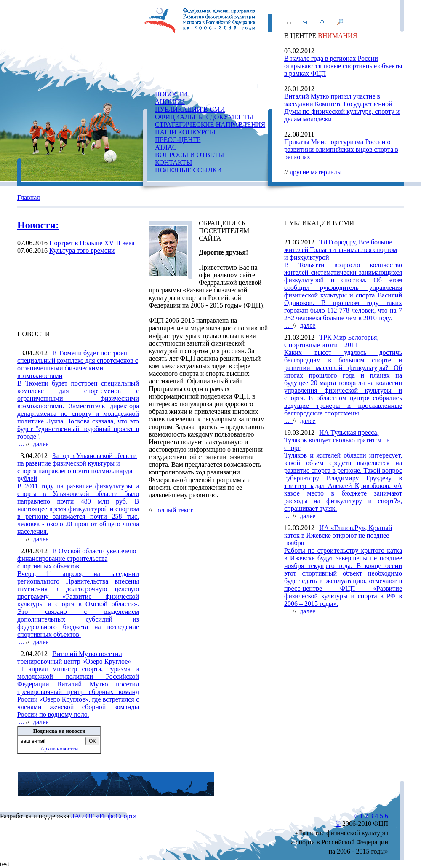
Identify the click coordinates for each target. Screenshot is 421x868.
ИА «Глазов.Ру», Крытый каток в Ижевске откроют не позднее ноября (338, 535)
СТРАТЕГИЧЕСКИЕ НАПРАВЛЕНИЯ (210, 125)
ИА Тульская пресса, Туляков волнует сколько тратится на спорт (337, 440)
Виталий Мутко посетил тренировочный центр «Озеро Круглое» (74, 658)
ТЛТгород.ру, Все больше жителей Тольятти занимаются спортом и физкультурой (341, 250)
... (78, 414)
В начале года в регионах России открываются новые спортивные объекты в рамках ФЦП (343, 66)
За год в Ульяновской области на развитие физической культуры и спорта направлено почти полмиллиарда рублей (77, 467)
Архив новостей (59, 749)
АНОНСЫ (170, 102)
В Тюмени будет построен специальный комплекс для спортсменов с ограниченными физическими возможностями (78, 364)
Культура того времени (82, 250)
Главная (29, 197)
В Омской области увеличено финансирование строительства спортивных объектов (77, 559)
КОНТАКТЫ (173, 162)
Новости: (38, 225)
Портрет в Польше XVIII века (92, 243)
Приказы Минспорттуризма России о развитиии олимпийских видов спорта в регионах (341, 149)
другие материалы (316, 172)
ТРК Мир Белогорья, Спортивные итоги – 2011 (331, 341)
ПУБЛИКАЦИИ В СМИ (190, 109)
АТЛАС (166, 147)
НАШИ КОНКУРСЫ (185, 132)
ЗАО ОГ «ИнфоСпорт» (104, 816)
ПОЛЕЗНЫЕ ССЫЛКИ (188, 170)
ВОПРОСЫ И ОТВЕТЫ (189, 155)
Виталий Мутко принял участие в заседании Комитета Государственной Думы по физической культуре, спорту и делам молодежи (342, 108)
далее (41, 444)
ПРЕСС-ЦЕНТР (178, 140)
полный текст (173, 510)
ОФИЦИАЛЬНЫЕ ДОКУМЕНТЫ (204, 117)
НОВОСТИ (171, 94)
